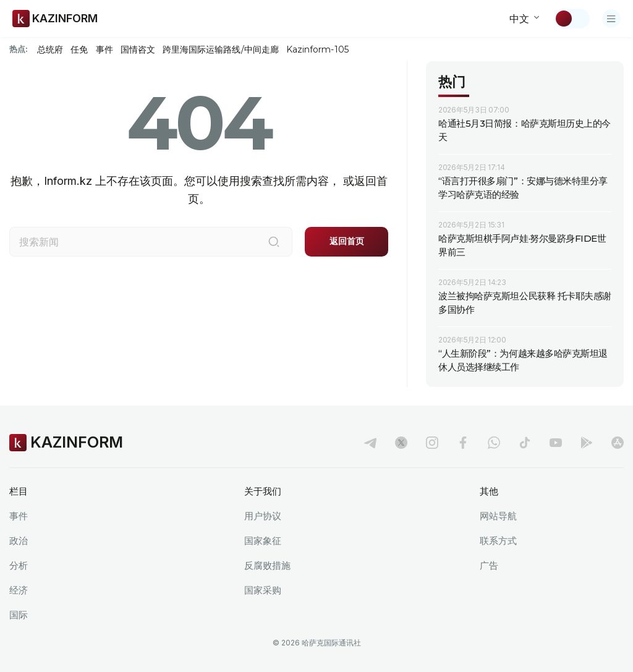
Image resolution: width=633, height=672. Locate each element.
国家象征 (263, 541)
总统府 (50, 49)
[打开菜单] (611, 19)
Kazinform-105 (317, 49)
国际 (19, 615)
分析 (19, 565)
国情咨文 (138, 49)
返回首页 (347, 241)
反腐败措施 (267, 565)
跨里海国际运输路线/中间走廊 (221, 49)
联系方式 (498, 541)
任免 (79, 49)
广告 (489, 565)
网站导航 (498, 516)
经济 (19, 590)
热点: (19, 49)
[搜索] (274, 242)
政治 (19, 541)
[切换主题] (572, 19)
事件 (104, 49)
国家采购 (263, 590)
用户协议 (263, 516)
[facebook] (463, 443)
